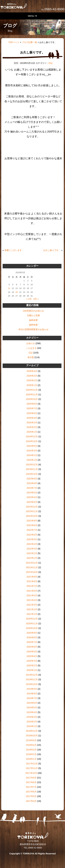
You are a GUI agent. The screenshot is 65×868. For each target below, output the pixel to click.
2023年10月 (32, 474)
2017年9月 (31, 778)
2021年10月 (32, 572)
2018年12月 (32, 731)
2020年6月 (32, 647)
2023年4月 (32, 497)
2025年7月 (32, 408)
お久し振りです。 (52, 250)
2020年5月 (32, 652)
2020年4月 (32, 656)
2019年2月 (32, 722)
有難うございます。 (14, 250)
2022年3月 (32, 549)
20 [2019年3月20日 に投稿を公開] (16, 292)
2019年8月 (32, 694)
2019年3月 (32, 717)
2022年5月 (32, 539)
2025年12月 (32, 390)
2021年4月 (32, 600)
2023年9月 (32, 479)
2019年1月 (32, 726)
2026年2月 (32, 380)
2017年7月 (31, 787)
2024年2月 (32, 455)
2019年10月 (32, 684)
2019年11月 (32, 679)
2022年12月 (32, 507)
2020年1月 (32, 670)
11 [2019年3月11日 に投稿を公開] (9, 288)
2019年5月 (32, 707)
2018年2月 (31, 754)
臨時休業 (33, 320)
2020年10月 (32, 628)
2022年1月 (32, 558)
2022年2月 (32, 553)
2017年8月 (31, 782)
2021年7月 (32, 586)
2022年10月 (32, 516)
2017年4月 (31, 801)
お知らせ (31, 343)
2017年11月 (32, 768)
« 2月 (29, 299)
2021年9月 (32, 577)
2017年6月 (31, 792)
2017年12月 (32, 764)
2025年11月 (32, 394)
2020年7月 (32, 642)
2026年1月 (32, 385)
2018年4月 (31, 745)
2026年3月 (32, 376)
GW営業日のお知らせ (34, 311)
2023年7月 (32, 488)
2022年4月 (32, 544)
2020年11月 (32, 623)
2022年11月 (32, 511)
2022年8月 (32, 525)
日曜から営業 (33, 315)
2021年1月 (32, 614)
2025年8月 (32, 404)
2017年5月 (31, 796)
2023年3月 (32, 502)
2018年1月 (31, 759)
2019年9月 (32, 689)
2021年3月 (32, 605)
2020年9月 (32, 633)
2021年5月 (32, 595)
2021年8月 (32, 581)
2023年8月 (32, 483)
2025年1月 (32, 432)
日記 (51, 63)
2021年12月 (32, 563)
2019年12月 (32, 675)
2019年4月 (32, 712)
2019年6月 (32, 703)
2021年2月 (32, 609)
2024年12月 (32, 436)
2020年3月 (32, 661)
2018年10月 (32, 736)
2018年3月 (31, 750)
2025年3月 (32, 423)
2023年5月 (32, 493)
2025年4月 (32, 418)
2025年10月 (32, 399)
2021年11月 (32, 567)
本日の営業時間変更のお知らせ (33, 329)
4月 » (36, 299)
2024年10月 (32, 441)
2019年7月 (32, 698)
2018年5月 (31, 740)
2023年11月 (32, 469)
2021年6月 (32, 591)
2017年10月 (31, 773)
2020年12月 (32, 619)
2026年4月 (32, 371)
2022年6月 (32, 535)
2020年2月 (32, 665)
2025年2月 (32, 427)
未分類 (31, 357)
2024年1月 (32, 460)
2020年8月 (32, 637)
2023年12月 (32, 465)
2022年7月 (32, 530)
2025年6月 (32, 413)
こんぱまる (31, 348)
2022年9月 (32, 521)
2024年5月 (32, 446)
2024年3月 (32, 451)
